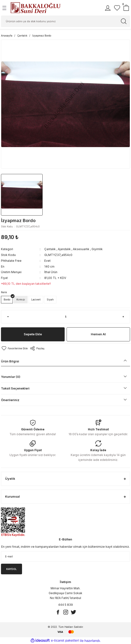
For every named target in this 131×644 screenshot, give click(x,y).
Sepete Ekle (33, 334)
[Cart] (126, 8)
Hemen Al (98, 334)
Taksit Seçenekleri (15, 388)
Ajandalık (64, 249)
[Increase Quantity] (123, 317)
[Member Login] (108, 8)
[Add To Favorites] (14, 348)
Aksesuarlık (81, 249)
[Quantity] (65, 317)
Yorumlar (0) (11, 377)
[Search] (65, 21)
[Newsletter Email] (65, 556)
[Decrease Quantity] (8, 317)
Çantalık (50, 249)
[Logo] (35, 8)
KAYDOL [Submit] (12, 569)
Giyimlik (97, 249)
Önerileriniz (10, 400)
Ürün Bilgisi (10, 361)
